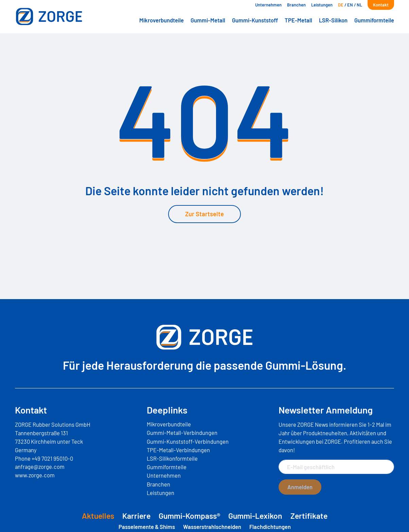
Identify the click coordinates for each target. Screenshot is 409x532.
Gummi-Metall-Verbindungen (182, 433)
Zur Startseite (204, 214)
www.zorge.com (35, 475)
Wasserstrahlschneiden (212, 527)
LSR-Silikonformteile (172, 458)
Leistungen (322, 5)
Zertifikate (309, 516)
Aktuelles (98, 516)
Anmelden (300, 487)
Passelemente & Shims (147, 527)
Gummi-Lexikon (255, 516)
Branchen (296, 5)
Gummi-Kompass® (189, 516)
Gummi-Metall (208, 20)
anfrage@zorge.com (40, 466)
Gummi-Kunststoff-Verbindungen (188, 441)
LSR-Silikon (333, 20)
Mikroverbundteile (162, 20)
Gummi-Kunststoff (255, 20)
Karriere (136, 516)
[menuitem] (341, 5)
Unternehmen (268, 5)
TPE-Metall (298, 20)
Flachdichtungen (270, 527)
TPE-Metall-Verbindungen (178, 450)
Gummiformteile (374, 20)
